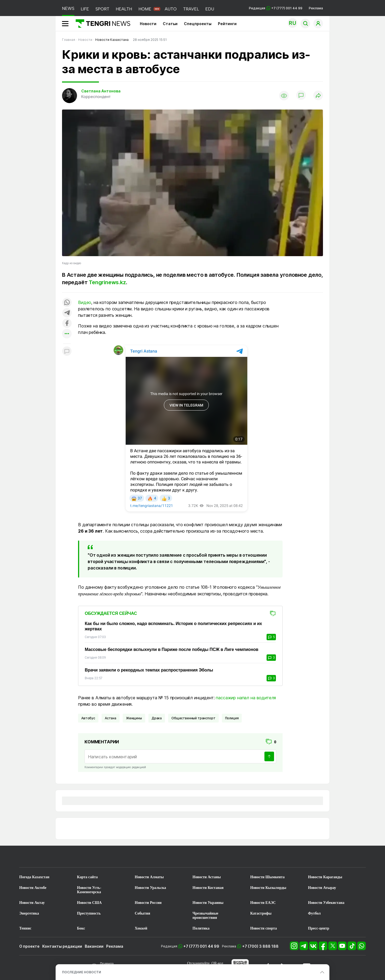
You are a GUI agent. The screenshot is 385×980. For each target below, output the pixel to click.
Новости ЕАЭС (263, 903)
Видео (85, 302)
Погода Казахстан (34, 877)
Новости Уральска (150, 888)
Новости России (148, 903)
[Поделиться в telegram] (67, 313)
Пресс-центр (319, 928)
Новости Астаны (207, 877)
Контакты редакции (62, 946)
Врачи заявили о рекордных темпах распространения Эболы (149, 670)
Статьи (170, 24)
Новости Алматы (149, 877)
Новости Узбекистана (326, 903)
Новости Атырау (322, 888)
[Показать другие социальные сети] (67, 334)
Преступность (89, 913)
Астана (111, 718)
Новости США (89, 903)
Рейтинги (227, 24)
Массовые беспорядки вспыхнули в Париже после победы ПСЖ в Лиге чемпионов (172, 649)
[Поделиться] (318, 96)
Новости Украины (208, 903)
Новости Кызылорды (268, 888)
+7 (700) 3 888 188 (260, 946)
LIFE (85, 9)
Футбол (314, 913)
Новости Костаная (208, 888)
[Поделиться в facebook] (67, 324)
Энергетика (29, 913)
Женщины (134, 718)
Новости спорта (264, 928)
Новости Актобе (33, 888)
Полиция (232, 718)
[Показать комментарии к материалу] (67, 352)
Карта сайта (87, 877)
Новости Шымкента (267, 877)
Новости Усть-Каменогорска (89, 890)
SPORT (102, 9)
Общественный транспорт (193, 718)
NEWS (68, 8)
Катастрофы (261, 913)
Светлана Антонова (101, 91)
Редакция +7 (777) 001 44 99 (276, 8)
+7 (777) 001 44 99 (201, 946)
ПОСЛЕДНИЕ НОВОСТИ (82, 972)
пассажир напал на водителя (246, 698)
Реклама (316, 8)
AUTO (171, 9)
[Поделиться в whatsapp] (67, 303)
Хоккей (141, 928)
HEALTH (124, 9)
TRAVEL (191, 9)
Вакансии (94, 946)
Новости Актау (32, 903)
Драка (157, 718)
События (143, 913)
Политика (201, 928)
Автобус (88, 718)
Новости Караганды (325, 877)
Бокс (81, 928)
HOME (145, 9)
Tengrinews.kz (107, 282)
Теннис (25, 928)
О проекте (29, 946)
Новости (148, 24)
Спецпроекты (198, 24)
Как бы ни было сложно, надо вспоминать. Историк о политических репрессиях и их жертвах (173, 626)
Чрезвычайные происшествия (205, 915)
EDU (210, 9)
